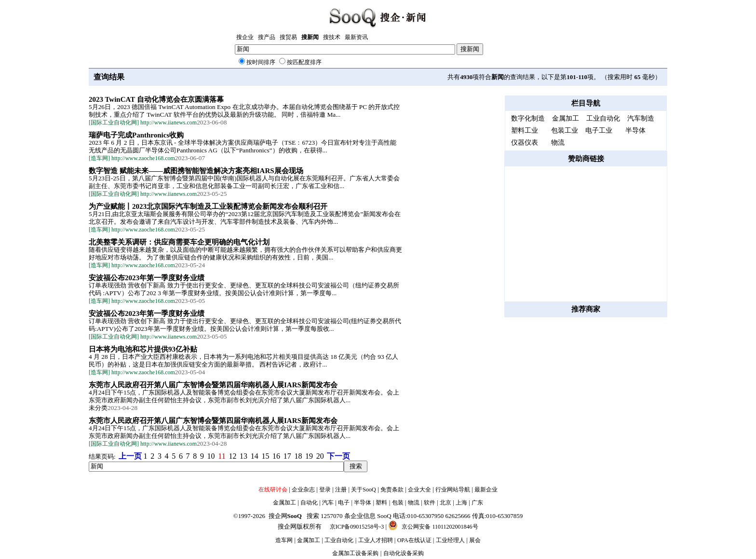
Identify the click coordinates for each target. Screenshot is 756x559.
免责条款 (392, 490)
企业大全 (419, 490)
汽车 (328, 503)
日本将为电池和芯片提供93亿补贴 (143, 349)
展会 (475, 540)
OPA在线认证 (414, 540)
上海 (461, 503)
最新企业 (486, 490)
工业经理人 (450, 540)
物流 (414, 503)
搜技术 (332, 37)
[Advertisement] (586, 234)
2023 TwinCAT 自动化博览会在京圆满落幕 (156, 99)
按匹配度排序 (304, 62)
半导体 (363, 503)
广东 (477, 503)
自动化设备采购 (404, 553)
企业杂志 (303, 490)
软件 (430, 503)
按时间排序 (261, 62)
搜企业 (245, 37)
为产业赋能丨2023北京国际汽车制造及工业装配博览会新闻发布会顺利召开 (208, 206)
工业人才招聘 (376, 540)
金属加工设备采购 (355, 553)
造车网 (284, 540)
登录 (325, 490)
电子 (344, 503)
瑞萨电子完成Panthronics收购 (136, 135)
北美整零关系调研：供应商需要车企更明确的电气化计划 (179, 242)
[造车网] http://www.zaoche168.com (132, 158)
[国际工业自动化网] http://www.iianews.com (143, 123)
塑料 (381, 503)
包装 (398, 503)
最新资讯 (356, 37)
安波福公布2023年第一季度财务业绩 (147, 278)
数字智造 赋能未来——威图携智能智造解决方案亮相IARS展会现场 (196, 171)
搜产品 (267, 37)
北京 (445, 503)
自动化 (309, 503)
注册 (341, 490)
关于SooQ (363, 490)
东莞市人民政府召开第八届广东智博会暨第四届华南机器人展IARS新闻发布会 (213, 385)
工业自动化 (339, 540)
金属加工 (284, 503)
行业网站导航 (453, 490)
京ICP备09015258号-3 (357, 527)
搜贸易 (288, 37)
